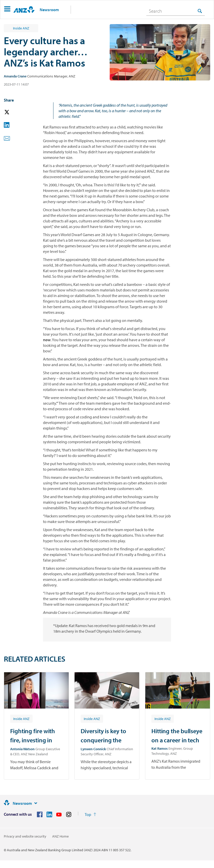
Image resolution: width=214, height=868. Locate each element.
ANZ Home (60, 836)
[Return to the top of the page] (90, 814)
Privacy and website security (25, 836)
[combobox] (176, 11)
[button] (7, 10)
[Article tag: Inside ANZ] (21, 718)
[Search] (176, 11)
